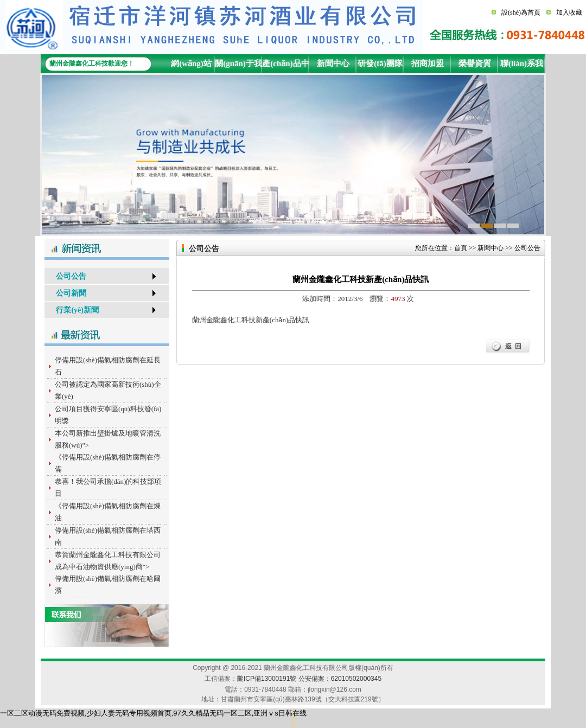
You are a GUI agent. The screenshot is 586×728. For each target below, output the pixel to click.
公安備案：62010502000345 (340, 679)
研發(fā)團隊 (380, 63)
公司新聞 (65, 293)
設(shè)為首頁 (521, 12)
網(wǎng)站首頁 (191, 66)
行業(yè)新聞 (72, 310)
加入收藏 (569, 12)
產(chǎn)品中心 (285, 66)
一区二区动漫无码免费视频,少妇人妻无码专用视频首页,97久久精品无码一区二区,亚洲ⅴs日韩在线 (153, 713)
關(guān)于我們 (238, 66)
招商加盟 (428, 63)
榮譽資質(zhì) (475, 66)
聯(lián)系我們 (522, 66)
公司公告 (65, 276)
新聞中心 (333, 63)
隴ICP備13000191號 (267, 679)
